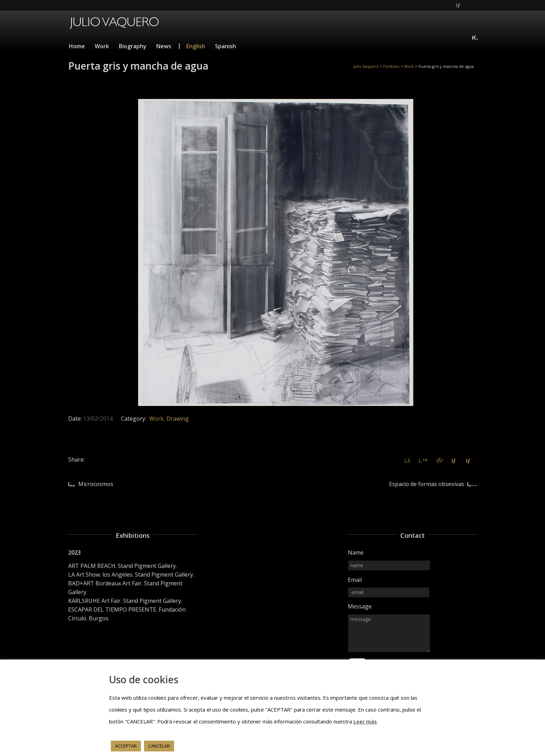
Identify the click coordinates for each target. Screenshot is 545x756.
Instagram (476, 5)
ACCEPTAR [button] (126, 746)
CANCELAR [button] (159, 746)
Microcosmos (96, 484)
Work (156, 419)
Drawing (178, 419)
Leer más (365, 721)
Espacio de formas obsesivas (427, 484)
